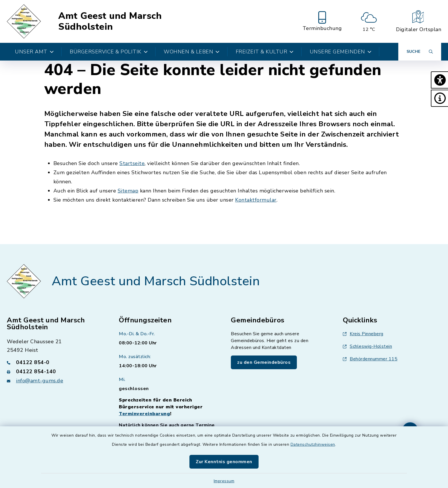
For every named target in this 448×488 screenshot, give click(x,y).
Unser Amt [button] (34, 52)
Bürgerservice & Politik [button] (109, 52)
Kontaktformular (256, 200)
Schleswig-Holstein (367, 346)
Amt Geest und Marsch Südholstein (110, 22)
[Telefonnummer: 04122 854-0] (56, 362)
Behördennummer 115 (370, 359)
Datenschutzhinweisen (313, 444)
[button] (439, 80)
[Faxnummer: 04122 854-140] (56, 371)
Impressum (224, 481)
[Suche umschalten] (420, 52)
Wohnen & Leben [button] (192, 52)
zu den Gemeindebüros (264, 362)
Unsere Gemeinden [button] (341, 52)
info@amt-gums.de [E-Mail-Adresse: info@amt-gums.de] (40, 381)
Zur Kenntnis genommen (224, 462)
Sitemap (128, 191)
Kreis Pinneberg (363, 334)
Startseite (132, 163)
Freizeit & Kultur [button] (265, 52)
